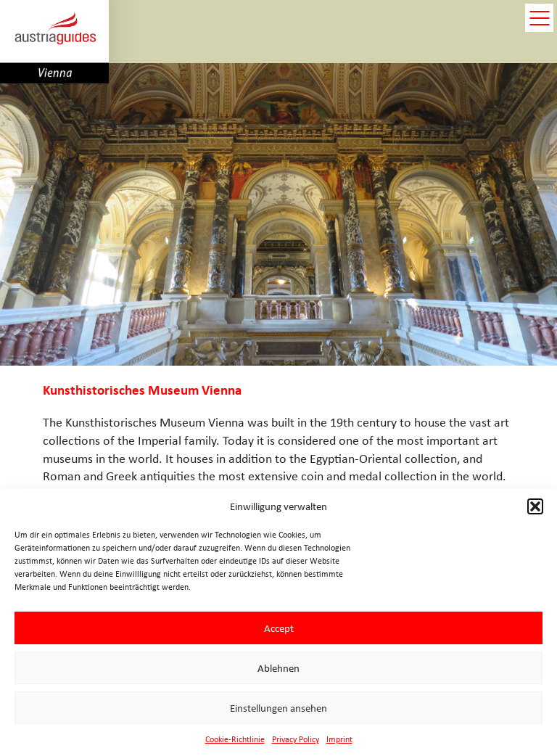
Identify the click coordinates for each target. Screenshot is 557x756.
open (539, 18)
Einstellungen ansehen (278, 708)
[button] (535, 506)
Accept (279, 628)
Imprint (339, 739)
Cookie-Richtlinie (235, 739)
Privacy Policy (296, 739)
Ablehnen (278, 668)
